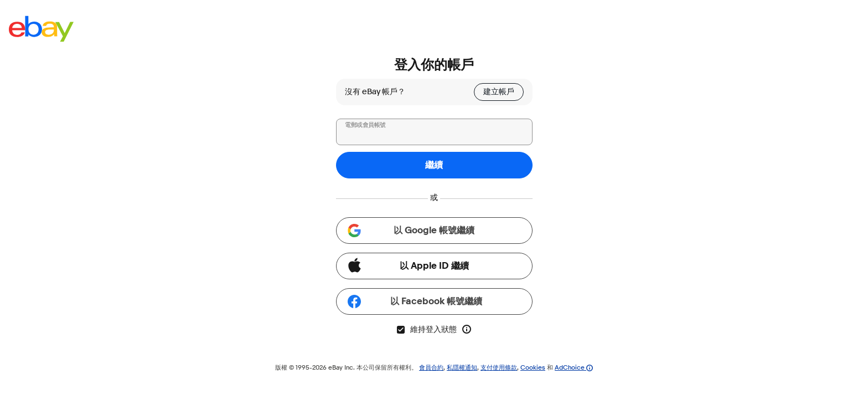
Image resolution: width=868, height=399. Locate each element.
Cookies (533, 367)
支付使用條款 (499, 367)
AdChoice (574, 367)
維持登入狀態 (426, 329)
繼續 (434, 165)
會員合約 (431, 367)
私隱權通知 (462, 367)
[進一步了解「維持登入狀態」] (467, 329)
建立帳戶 (499, 92)
